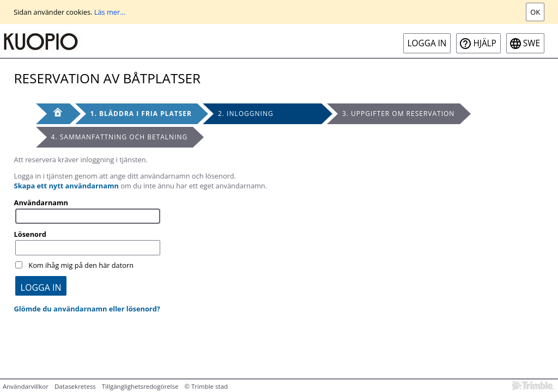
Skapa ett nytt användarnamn (66, 186)
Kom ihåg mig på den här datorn (81, 265)
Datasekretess (75, 386)
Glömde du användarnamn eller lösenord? (87, 309)
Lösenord (30, 234)
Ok (535, 12)
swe (532, 43)
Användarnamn (41, 203)
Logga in (427, 43)
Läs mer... (110, 12)
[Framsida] (53, 114)
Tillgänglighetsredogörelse (140, 386)
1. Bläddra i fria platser (141, 114)
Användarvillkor (26, 386)
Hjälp (484, 43)
